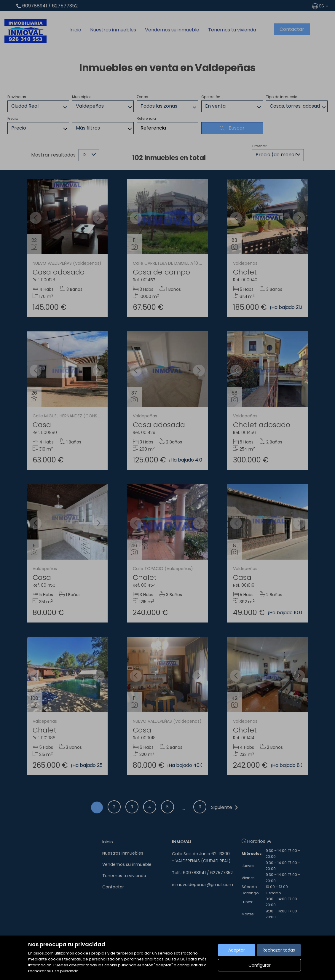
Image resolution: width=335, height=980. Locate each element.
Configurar (260, 965)
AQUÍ (182, 959)
